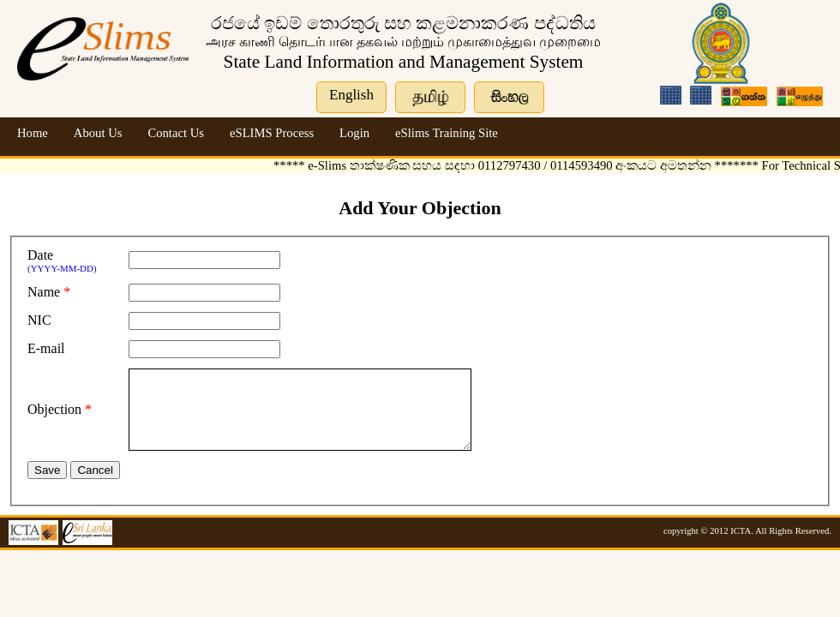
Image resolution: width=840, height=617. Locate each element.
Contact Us (176, 133)
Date (40, 255)
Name (44, 292)
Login (354, 133)
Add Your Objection (420, 208)
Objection (54, 417)
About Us (98, 133)
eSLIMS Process (272, 133)
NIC (39, 320)
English (351, 95)
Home (33, 133)
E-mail (46, 348)
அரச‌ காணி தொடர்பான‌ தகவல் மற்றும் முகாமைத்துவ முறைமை (403, 42)
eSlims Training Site (447, 133)
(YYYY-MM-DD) (62, 268)
